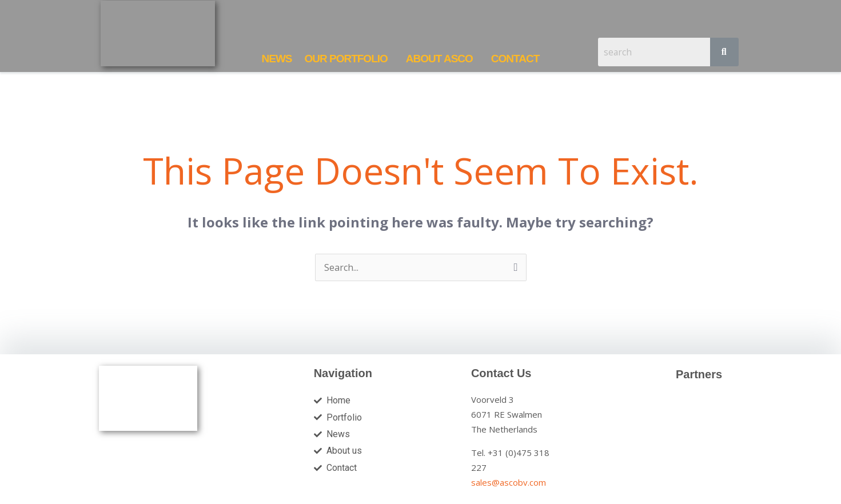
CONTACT (515, 59)
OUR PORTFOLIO (346, 59)
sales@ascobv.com (509, 482)
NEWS (276, 59)
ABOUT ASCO (439, 59)
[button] (348, 59)
